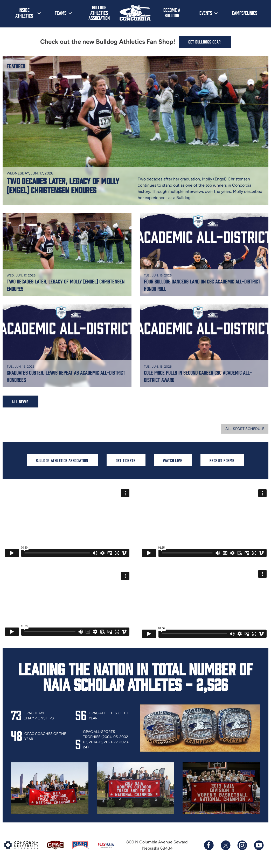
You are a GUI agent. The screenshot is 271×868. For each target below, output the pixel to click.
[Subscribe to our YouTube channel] (259, 845)
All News (20, 402)
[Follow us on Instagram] (242, 845)
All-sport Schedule (245, 429)
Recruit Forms (222, 460)
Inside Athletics (24, 13)
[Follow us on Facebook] (209, 845)
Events (206, 13)
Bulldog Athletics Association (99, 13)
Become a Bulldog (172, 13)
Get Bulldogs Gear (205, 42)
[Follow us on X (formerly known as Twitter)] (225, 845)
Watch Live (172, 460)
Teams (61, 13)
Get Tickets (126, 460)
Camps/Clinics (245, 13)
